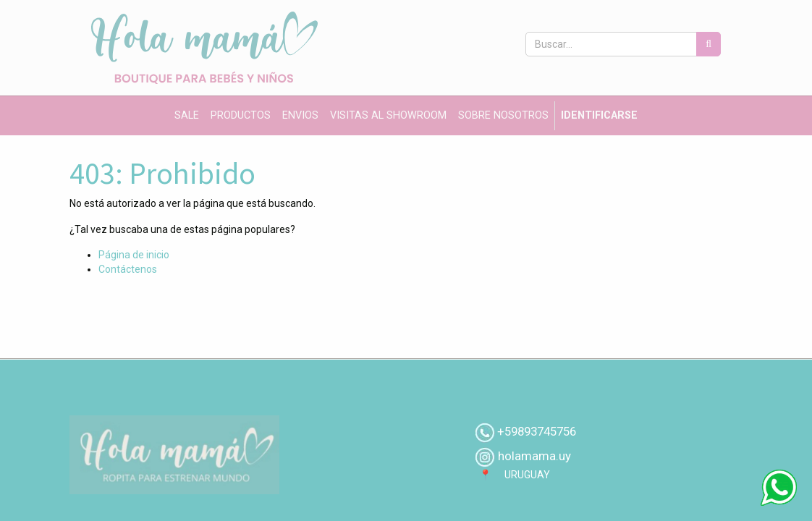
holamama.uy (533, 456)
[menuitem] (187, 116)
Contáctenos (128, 269)
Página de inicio (134, 255)
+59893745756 (537, 431)
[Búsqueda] (709, 44)
